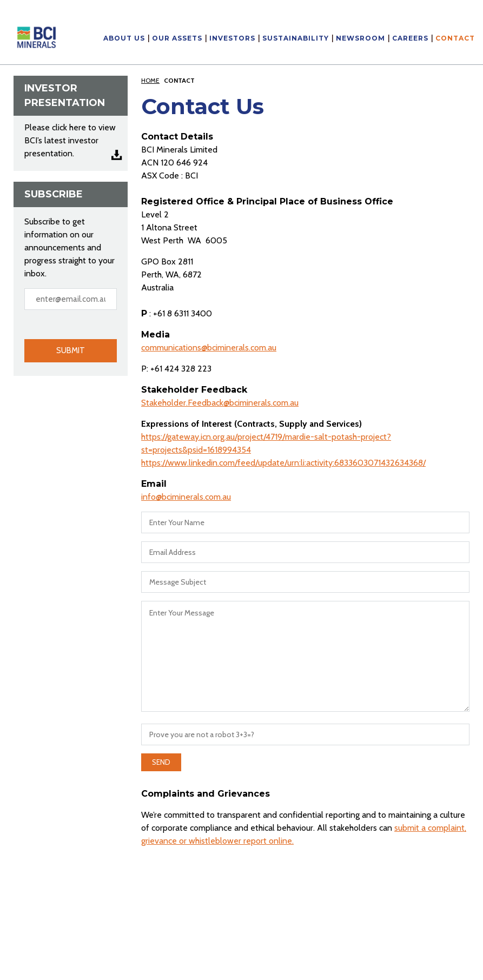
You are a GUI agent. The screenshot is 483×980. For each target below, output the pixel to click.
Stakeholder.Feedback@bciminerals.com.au (220, 403)
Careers (410, 38)
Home (150, 80)
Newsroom (360, 38)
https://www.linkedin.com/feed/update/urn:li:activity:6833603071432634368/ (283, 463)
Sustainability (296, 38)
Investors (232, 38)
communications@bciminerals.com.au (209, 347)
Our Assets (177, 38)
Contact (455, 38)
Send (161, 762)
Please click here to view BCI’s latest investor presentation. (70, 140)
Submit (71, 350)
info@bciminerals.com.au (186, 497)
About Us (124, 38)
